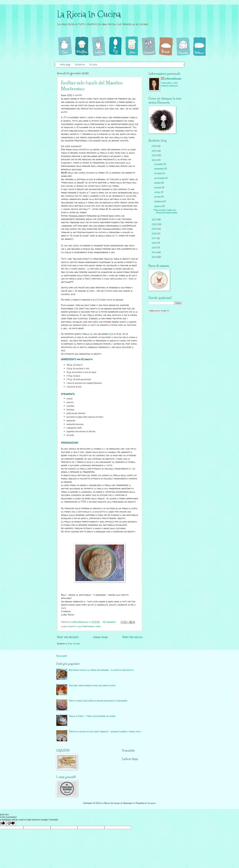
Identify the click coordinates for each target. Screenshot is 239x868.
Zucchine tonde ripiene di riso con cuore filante (92, 685)
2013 (154, 257)
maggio (158, 187)
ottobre (158, 173)
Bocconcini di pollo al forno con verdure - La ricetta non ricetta (101, 670)
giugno (158, 183)
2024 (155, 151)
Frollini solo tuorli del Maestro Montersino (165, 211)
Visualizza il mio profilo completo (170, 84)
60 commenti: (110, 622)
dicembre (159, 164)
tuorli (98, 626)
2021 (154, 220)
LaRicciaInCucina (173, 79)
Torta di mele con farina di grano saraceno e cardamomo (98, 701)
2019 (154, 229)
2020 (155, 224)
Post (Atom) (74, 644)
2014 (154, 252)
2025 (155, 146)
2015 (154, 248)
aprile (158, 192)
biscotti (72, 626)
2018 (154, 234)
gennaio (158, 206)
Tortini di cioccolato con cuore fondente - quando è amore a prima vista (105, 731)
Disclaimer (80, 65)
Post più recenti (68, 637)
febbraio (159, 201)
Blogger (152, 803)
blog (111, 334)
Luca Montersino (86, 626)
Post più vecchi (132, 637)
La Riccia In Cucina (89, 14)
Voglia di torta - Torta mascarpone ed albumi (92, 716)
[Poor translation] (11, 823)
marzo (158, 197)
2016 (154, 243)
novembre (159, 169)
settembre (160, 178)
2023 (155, 155)
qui (110, 134)
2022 (155, 160)
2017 (154, 238)
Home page (65, 65)
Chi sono (93, 65)
